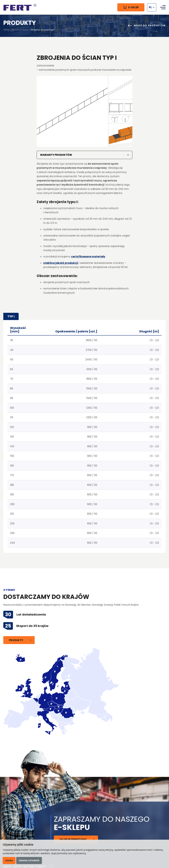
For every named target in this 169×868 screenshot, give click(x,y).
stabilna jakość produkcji (61, 263)
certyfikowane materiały (88, 257)
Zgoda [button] (9, 860)
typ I (11, 316)
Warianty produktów (56, 155)
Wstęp (7, 30)
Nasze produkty (20, 30)
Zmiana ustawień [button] (29, 860)
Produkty (16, 640)
